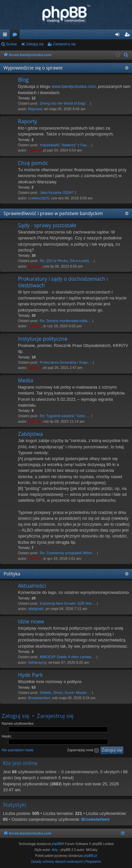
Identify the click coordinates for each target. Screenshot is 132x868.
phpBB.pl (90, 856)
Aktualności (32, 586)
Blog (23, 80)
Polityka (12, 574)
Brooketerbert (39, 698)
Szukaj (11, 44)
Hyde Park (30, 675)
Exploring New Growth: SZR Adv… (68, 603)
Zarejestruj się (64, 44)
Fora (16, 36)
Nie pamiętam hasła (17, 750)
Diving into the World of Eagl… (64, 103)
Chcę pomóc (33, 163)
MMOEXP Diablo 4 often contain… (67, 657)
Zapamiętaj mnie (83, 750)
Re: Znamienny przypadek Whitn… (68, 553)
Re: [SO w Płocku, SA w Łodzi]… (66, 261)
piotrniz (35, 150)
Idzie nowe (31, 621)
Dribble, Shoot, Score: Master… (65, 693)
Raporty (27, 121)
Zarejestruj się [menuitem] (128, 36)
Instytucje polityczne (43, 339)
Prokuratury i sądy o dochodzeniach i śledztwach (63, 282)
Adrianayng (37, 662)
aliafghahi (36, 609)
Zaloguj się (35, 44)
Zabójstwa (30, 434)
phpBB (57, 844)
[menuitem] (126, 55)
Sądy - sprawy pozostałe (47, 225)
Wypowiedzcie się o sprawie (33, 68)
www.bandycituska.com (74, 86)
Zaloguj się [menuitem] (119, 36)
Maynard (35, 109)
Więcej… (6, 36)
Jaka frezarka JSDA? (57, 192)
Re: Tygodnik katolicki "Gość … (65, 416)
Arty (55, 850)
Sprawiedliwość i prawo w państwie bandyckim (53, 213)
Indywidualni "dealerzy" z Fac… (65, 145)
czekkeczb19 (39, 198)
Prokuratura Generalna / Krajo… (66, 362)
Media (25, 380)
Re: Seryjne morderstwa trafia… (66, 321)
